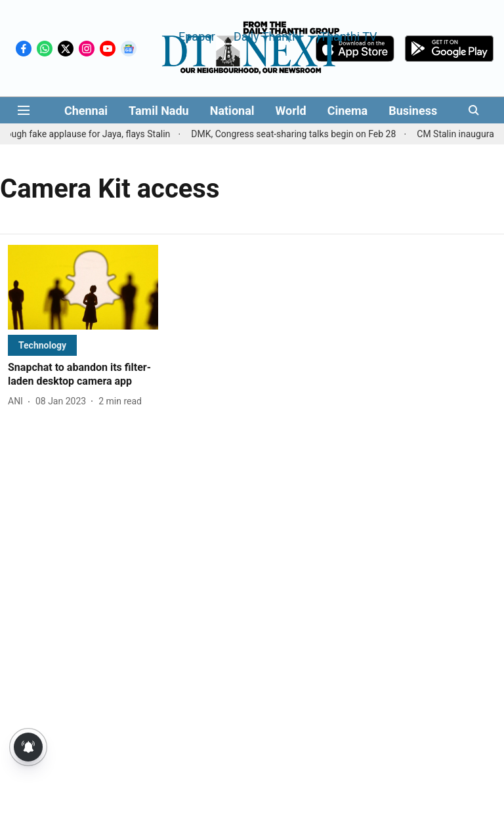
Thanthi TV (348, 36)
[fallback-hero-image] (83, 287)
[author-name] (18, 401)
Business (413, 111)
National (232, 111)
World (291, 111)
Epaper (197, 36)
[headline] (83, 375)
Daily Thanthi (268, 36)
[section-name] (42, 345)
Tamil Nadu (159, 111)
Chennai (86, 111)
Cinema (348, 111)
